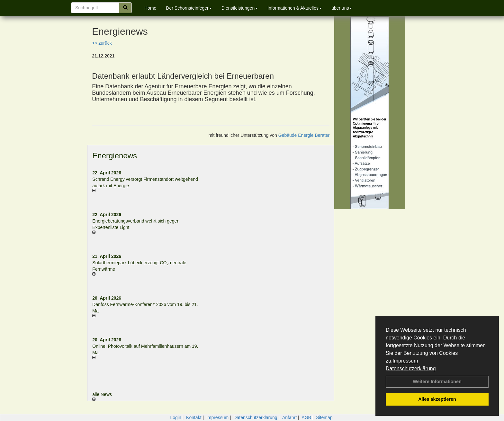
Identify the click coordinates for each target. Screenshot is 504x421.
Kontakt (194, 417)
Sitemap (324, 417)
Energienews (115, 156)
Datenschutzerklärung (411, 368)
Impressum (405, 361)
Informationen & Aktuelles (295, 8)
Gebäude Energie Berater (304, 135)
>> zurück (102, 43)
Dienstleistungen (240, 8)
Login (175, 417)
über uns (342, 8)
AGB (306, 417)
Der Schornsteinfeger (189, 8)
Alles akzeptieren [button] (437, 399)
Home (150, 8)
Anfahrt (289, 417)
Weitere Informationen (437, 382)
